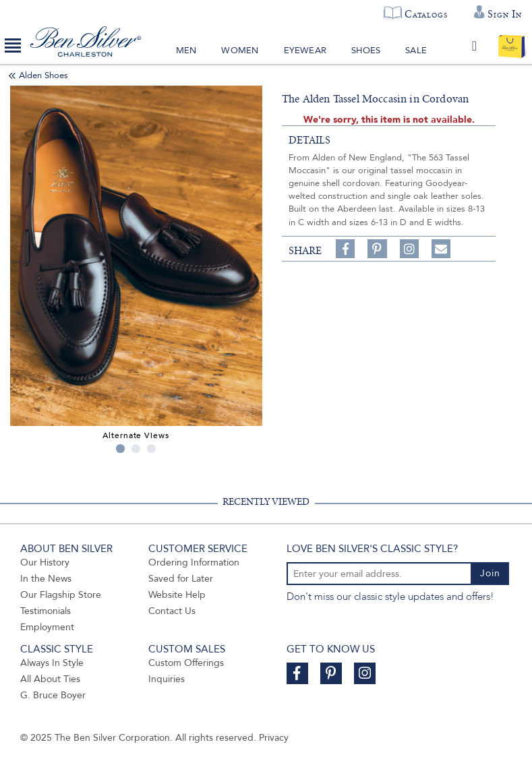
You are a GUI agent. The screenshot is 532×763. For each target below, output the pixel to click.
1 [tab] (120, 449)
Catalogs (426, 14)
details (309, 140)
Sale (416, 51)
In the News (46, 579)
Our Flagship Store (61, 595)
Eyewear (305, 51)
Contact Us (172, 611)
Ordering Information (194, 562)
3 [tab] (151, 449)
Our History (45, 562)
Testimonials (46, 611)
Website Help (177, 595)
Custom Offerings (186, 663)
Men (186, 51)
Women (240, 51)
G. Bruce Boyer (53, 695)
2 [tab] (136, 449)
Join (490, 573)
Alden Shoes (43, 75)
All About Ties (50, 679)
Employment (47, 627)
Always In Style (52, 663)
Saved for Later (181, 579)
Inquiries (167, 679)
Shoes (366, 51)
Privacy (274, 738)
